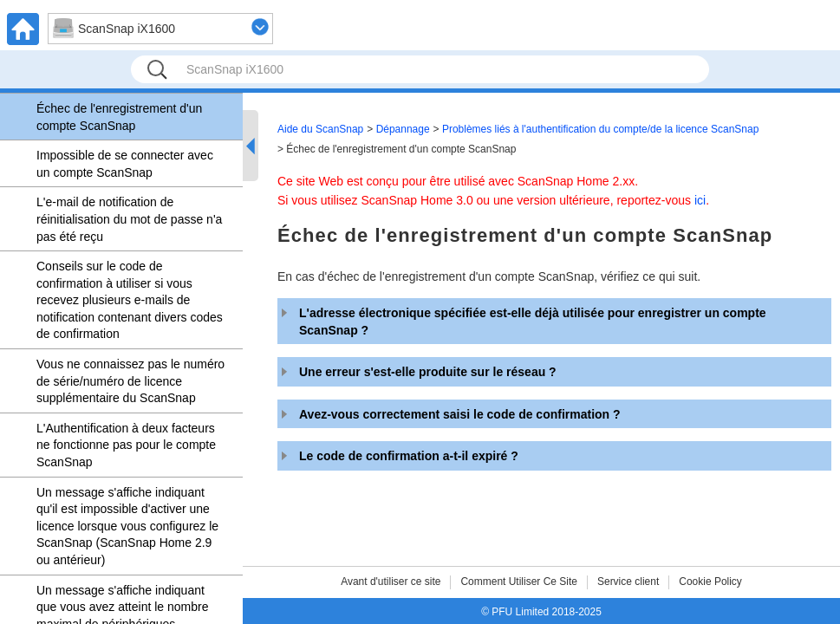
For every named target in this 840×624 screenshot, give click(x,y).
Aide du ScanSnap (320, 129)
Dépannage (403, 129)
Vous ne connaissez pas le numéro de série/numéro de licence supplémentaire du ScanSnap (130, 381)
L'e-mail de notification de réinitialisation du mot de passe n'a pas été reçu (129, 219)
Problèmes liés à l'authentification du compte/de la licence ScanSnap (600, 129)
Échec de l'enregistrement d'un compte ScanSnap (119, 117)
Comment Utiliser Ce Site (519, 582)
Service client (628, 582)
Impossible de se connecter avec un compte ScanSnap (125, 164)
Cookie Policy (710, 582)
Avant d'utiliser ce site (391, 582)
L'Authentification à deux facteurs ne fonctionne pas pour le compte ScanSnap (126, 445)
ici (700, 200)
